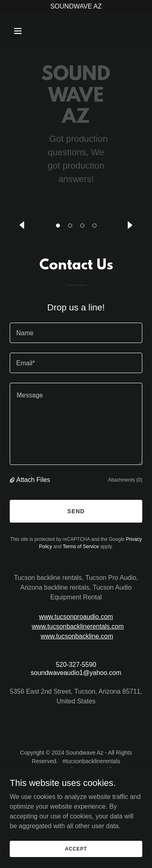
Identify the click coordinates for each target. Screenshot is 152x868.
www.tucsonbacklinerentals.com (78, 626)
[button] (58, 226)
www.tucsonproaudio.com (76, 617)
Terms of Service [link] (81, 547)
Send (76, 511)
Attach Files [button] (33, 480)
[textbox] (76, 333)
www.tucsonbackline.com (77, 636)
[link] (76, 30)
